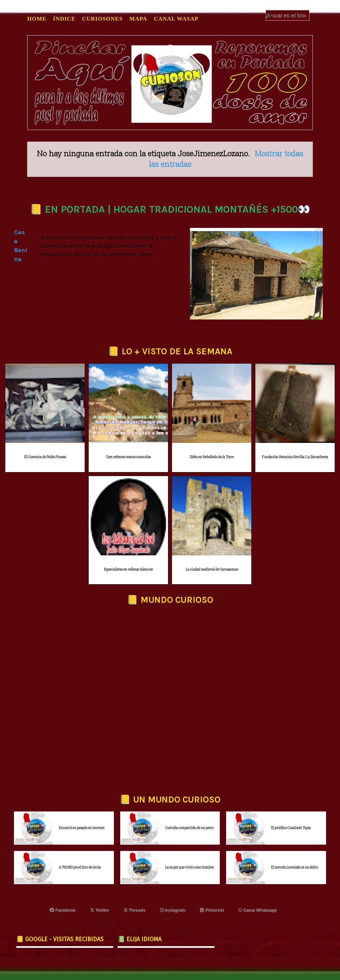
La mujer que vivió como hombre (189, 867)
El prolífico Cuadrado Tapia (291, 828)
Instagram (173, 910)
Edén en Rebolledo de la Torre (212, 457)
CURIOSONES (102, 19)
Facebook (63, 910)
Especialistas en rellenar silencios (128, 569)
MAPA (138, 19)
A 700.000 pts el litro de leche (80, 867)
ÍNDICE (64, 19)
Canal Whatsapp (258, 910)
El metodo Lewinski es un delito (295, 867)
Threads (135, 910)
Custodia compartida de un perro (189, 828)
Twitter (100, 910)
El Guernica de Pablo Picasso (45, 457)
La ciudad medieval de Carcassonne (212, 569)
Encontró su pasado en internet (82, 828)
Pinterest (212, 910)
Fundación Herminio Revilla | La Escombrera (295, 457)
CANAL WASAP (176, 19)
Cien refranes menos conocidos (128, 457)
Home (37, 19)
